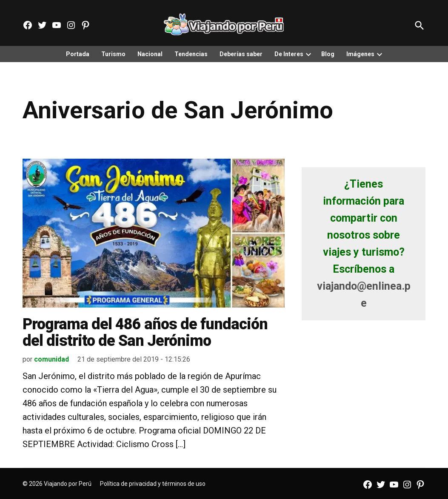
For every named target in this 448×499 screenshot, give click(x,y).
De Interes (289, 54)
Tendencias (191, 54)
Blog (328, 54)
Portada (78, 54)
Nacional (150, 54)
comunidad (51, 359)
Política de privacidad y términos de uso (153, 484)
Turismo (113, 54)
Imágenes (360, 54)
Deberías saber (241, 54)
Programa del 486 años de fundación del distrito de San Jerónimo (145, 333)
